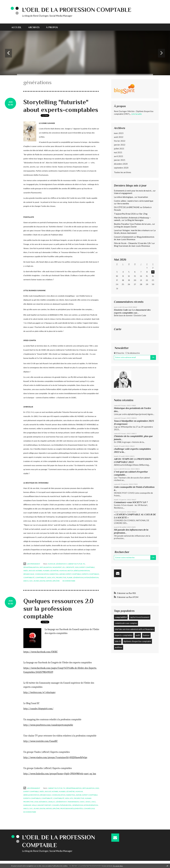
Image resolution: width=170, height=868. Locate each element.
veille (34, 805)
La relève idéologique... (124, 197)
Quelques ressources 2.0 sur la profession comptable (58, 609)
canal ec (52, 802)
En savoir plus (118, 866)
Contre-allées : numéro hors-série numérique (134, 201)
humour (51, 564)
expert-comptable (73, 574)
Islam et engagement (123, 193)
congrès (56, 805)
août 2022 (119, 137)
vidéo (26, 571)
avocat (32, 571)
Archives (34, 27)
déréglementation (82, 571)
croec (88, 802)
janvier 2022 (120, 145)
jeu (64, 567)
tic (84, 564)
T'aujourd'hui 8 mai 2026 (125, 214)
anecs (26, 581)
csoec (82, 802)
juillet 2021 (119, 149)
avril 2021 (119, 156)
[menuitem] (18, 27)
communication (42, 574)
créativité (70, 567)
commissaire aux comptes (126, 623)
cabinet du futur (75, 564)
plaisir (70, 577)
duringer (27, 805)
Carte (118, 329)
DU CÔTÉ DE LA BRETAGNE (127, 207)
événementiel (66, 805)
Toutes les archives (123, 172)
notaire (39, 571)
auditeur (119, 647)
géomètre (54, 571)
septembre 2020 (121, 168)
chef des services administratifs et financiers (134, 629)
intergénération (92, 577)
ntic (54, 577)
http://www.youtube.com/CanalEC (41, 741)
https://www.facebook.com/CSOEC (41, 652)
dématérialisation (31, 567)
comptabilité (29, 577)
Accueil (16, 27)
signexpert (57, 567)
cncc (94, 802)
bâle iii (118, 641)
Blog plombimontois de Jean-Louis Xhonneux (134, 238)
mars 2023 (119, 133)
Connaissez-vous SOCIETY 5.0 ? (131, 502)
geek (49, 577)
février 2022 (120, 141)
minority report (44, 805)
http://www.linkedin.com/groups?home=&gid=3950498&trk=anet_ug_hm (60, 774)
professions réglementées (72, 808)
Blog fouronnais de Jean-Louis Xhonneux (132, 246)
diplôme (56, 581)
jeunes (36, 581)
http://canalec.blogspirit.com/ (38, 709)
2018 (36, 802)
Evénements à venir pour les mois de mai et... (133, 191)
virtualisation (46, 567)
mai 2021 (118, 152)
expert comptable (87, 567)
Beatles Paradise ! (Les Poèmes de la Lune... (133, 224)
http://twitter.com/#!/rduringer (39, 692)
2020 (77, 567)
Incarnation (143, 197)
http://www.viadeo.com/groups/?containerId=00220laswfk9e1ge (55, 757)
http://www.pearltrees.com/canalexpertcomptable (48, 725)
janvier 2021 (120, 160)
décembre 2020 (121, 164)
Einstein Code (121, 310)
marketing (54, 574)
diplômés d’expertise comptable (137, 641)
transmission (73, 802)
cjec (31, 581)
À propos (52, 27)
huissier (46, 571)
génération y (61, 564)
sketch (70, 571)
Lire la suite (137, 114)
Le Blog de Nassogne (134, 220)
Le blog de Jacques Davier (125, 227)
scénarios (43, 802)
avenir (62, 574)
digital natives (46, 581)
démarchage (29, 574)
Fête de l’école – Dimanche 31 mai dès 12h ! (133, 243)
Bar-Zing (143, 214)
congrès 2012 (89, 808)
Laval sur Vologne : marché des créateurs (132, 230)
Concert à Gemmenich (124, 237)
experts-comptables (90, 574)
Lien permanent (32, 564)
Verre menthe (123, 203)
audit (138, 635)
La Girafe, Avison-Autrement (135, 232)
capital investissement (140, 617)
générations (78, 577)
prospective (61, 577)
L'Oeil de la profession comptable (77, 10)
